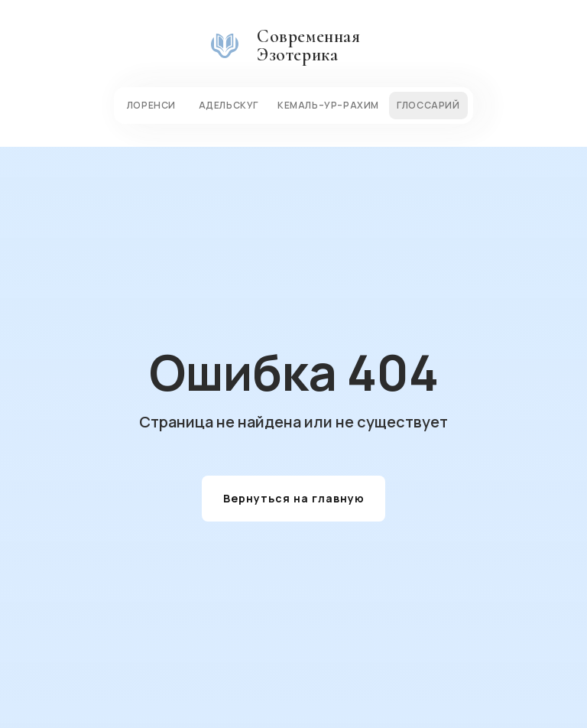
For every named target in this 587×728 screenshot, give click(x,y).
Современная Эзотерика (309, 45)
